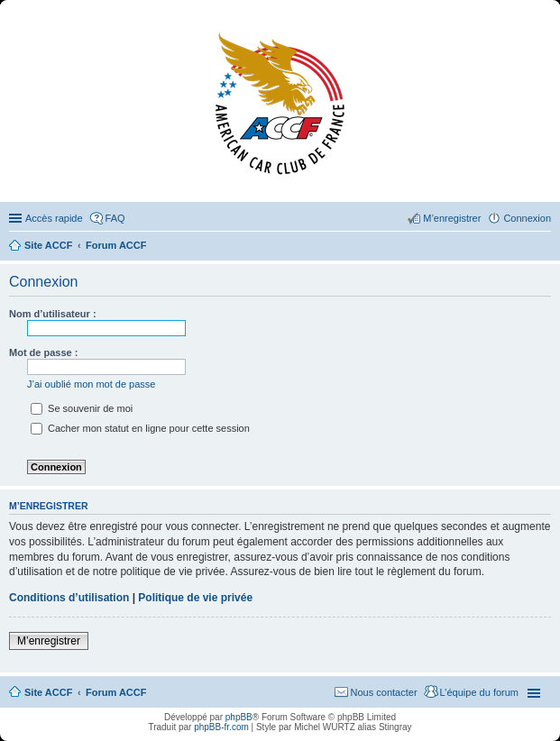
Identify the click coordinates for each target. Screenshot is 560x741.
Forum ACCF (116, 692)
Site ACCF (48, 692)
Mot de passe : (43, 352)
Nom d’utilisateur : (53, 314)
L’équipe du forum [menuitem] (479, 692)
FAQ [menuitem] (115, 218)
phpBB (239, 717)
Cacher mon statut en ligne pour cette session (140, 428)
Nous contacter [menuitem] (384, 692)
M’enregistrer (49, 641)
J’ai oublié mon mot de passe (91, 384)
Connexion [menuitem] (527, 218)
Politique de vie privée (195, 598)
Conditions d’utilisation (69, 598)
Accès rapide (54, 218)
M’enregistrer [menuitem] (452, 218)
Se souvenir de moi (82, 408)
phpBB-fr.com (221, 727)
